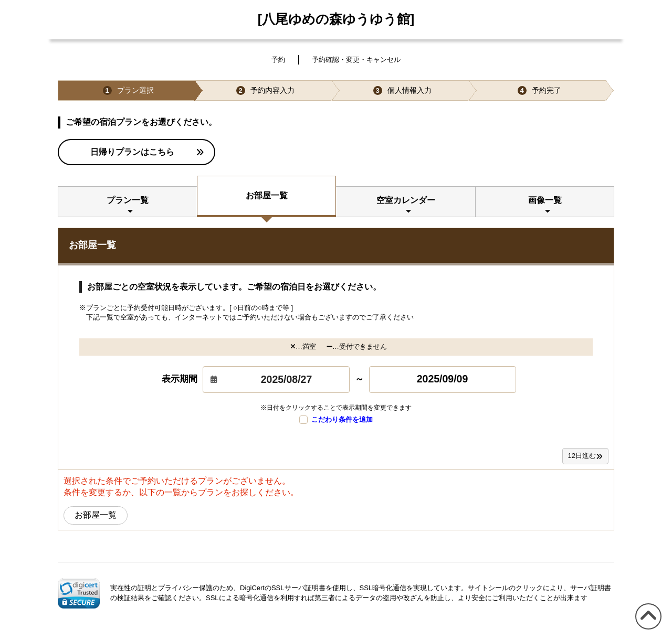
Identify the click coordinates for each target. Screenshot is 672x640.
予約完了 (539, 90)
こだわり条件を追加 (336, 420)
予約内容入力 (265, 90)
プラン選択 (128, 90)
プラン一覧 (128, 200)
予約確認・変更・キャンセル (356, 60)
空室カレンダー (406, 200)
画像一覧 (545, 200)
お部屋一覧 (267, 195)
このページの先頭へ (647, 629)
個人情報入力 (402, 90)
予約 (278, 60)
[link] (79, 593)
